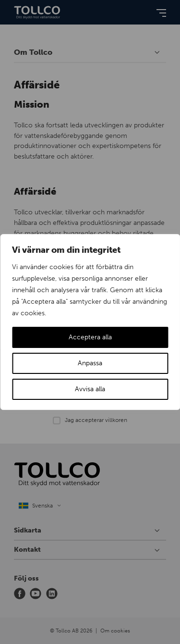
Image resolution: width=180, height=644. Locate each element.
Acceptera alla (90, 337)
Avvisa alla (90, 389)
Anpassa (90, 363)
